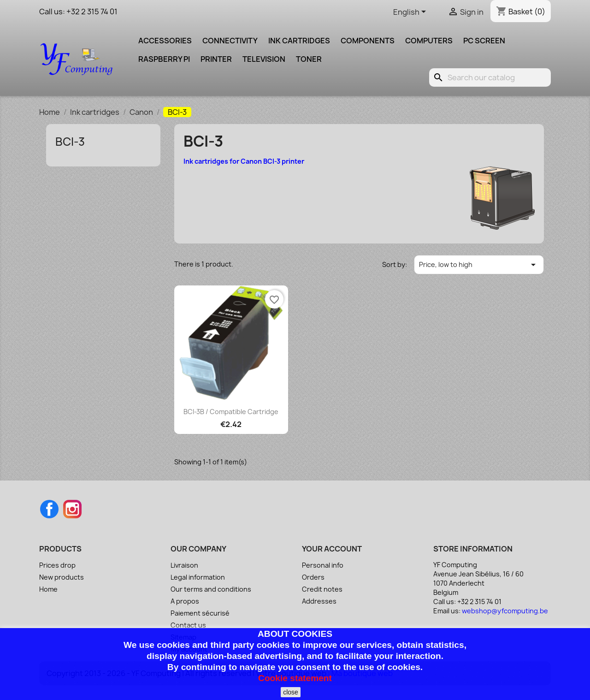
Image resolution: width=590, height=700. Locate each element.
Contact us (188, 625)
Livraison (184, 565)
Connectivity (230, 41)
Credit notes (322, 589)
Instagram (72, 509)
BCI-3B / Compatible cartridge (231, 412)
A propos (185, 601)
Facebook (49, 509)
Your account (332, 549)
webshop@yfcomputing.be (505, 611)
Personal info (323, 565)
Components (368, 41)
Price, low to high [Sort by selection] (479, 265)
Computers (429, 41)
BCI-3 (70, 142)
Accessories (165, 41)
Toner (309, 59)
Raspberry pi (164, 59)
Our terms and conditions (211, 589)
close (291, 692)
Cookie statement (295, 678)
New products (62, 577)
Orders (313, 577)
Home (48, 589)
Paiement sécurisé (200, 613)
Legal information (198, 577)
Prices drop (57, 565)
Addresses (319, 601)
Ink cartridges (299, 41)
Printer (216, 59)
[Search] (490, 77)
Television (264, 59)
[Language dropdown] (411, 12)
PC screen (484, 41)
